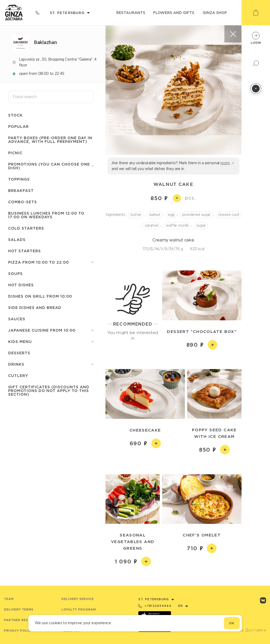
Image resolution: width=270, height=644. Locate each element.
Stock (15, 115)
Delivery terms (19, 609)
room (225, 163)
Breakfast (21, 190)
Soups (15, 273)
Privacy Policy (18, 631)
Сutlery (18, 376)
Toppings (19, 179)
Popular (18, 126)
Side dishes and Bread (35, 308)
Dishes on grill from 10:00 (40, 296)
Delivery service (78, 599)
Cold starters (26, 228)
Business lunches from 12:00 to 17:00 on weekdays (46, 215)
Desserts (19, 353)
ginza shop (215, 13)
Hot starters (25, 251)
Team (9, 599)
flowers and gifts (174, 13)
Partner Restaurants (25, 620)
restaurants (131, 13)
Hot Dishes (21, 285)
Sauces (17, 319)
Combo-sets (23, 202)
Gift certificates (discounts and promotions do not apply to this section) (49, 391)
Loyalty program (79, 609)
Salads (17, 239)
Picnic (15, 153)
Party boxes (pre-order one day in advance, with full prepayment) (50, 140)
